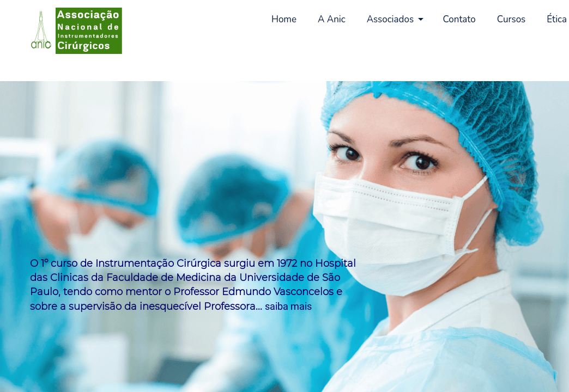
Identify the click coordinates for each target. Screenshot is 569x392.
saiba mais (288, 306)
